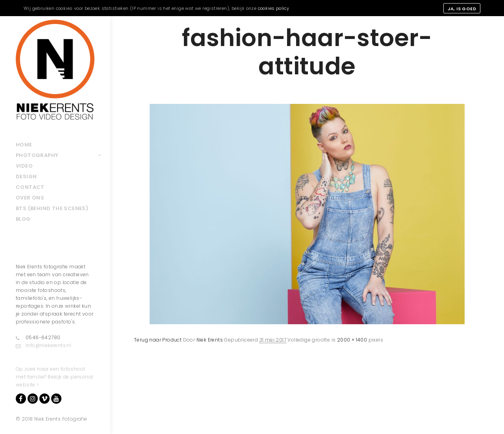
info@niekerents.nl (44, 345)
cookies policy (274, 8)
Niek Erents (210, 340)
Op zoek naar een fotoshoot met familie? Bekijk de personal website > (54, 377)
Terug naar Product (158, 340)
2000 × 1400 (352, 340)
